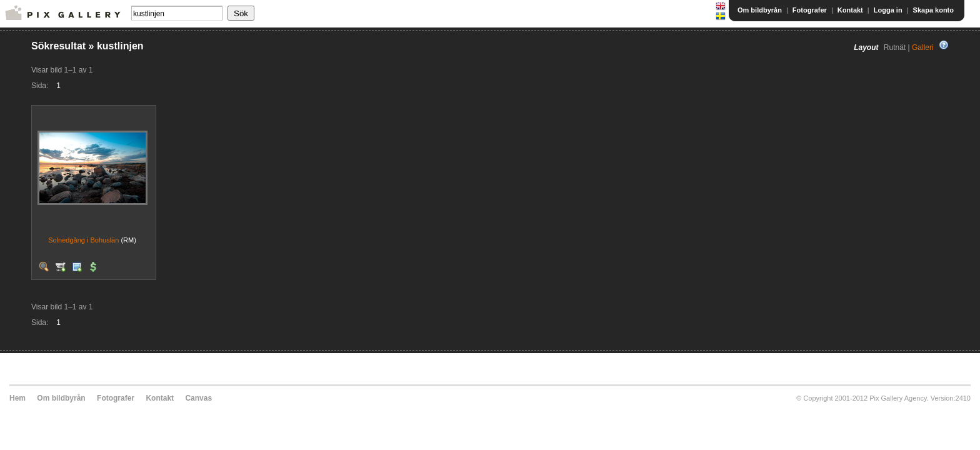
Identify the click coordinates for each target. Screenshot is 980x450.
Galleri (923, 47)
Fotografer (810, 10)
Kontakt (850, 10)
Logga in (888, 10)
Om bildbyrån (760, 10)
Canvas (198, 398)
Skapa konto (933, 10)
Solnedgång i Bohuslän (83, 240)
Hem (17, 398)
